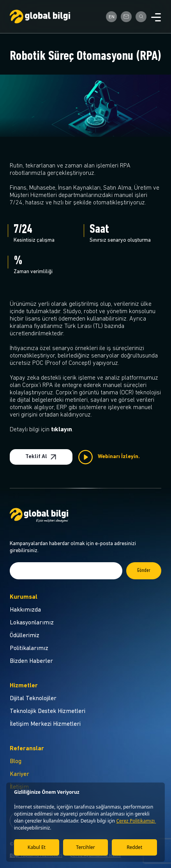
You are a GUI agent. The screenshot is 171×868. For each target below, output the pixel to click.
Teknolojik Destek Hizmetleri (48, 711)
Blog (16, 762)
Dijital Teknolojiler (33, 699)
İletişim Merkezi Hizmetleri (45, 724)
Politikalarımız (29, 648)
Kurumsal (24, 597)
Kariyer (19, 774)
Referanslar (27, 749)
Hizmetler (24, 686)
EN (112, 17)
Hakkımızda (25, 610)
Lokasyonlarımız (32, 623)
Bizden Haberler (31, 661)
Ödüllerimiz (25, 636)
